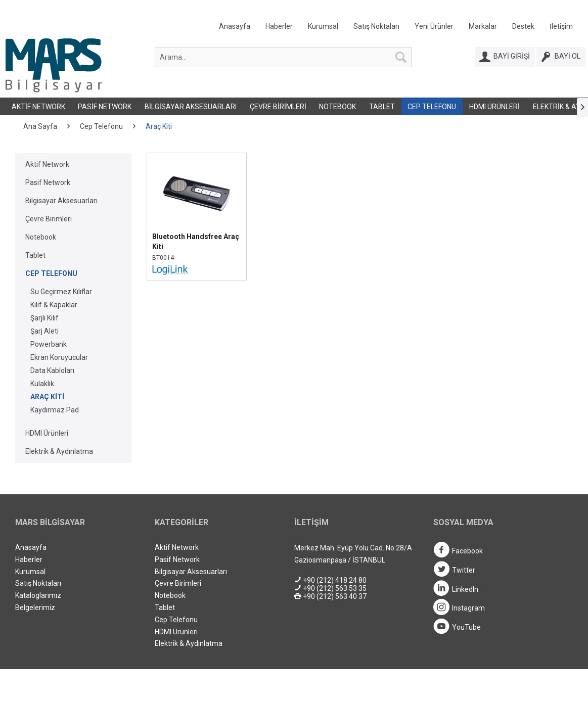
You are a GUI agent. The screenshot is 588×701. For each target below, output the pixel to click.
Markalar (483, 26)
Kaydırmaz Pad (55, 410)
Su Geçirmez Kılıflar (61, 292)
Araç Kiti (47, 397)
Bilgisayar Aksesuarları (191, 107)
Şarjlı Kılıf (44, 318)
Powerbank (49, 344)
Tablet (382, 107)
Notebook (337, 107)
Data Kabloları (52, 370)
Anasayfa (235, 26)
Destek (523, 26)
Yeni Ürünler (434, 26)
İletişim (561, 26)
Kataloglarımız (38, 595)
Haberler (279, 26)
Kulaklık (42, 384)
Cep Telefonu (432, 107)
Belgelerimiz (35, 607)
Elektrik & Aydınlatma (59, 451)
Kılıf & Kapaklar (54, 305)
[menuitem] (396, 29)
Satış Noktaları (376, 26)
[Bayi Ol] (561, 57)
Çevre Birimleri (278, 107)
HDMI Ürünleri (494, 107)
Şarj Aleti (44, 331)
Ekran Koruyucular (59, 357)
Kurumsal (323, 26)
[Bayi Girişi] (505, 57)
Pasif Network (105, 107)
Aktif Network (38, 107)
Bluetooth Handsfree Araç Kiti (196, 242)
